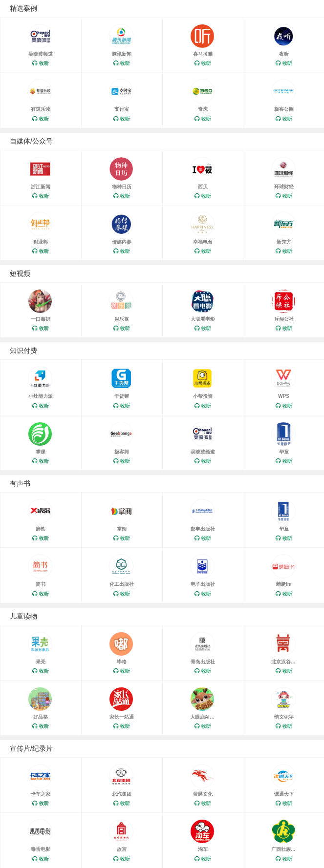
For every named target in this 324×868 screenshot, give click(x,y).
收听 (44, 63)
